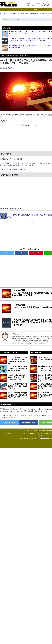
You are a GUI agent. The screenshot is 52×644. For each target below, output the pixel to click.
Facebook (21, 253)
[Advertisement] (26, 270)
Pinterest (36, 253)
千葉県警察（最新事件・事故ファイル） (17, 169)
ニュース (35, 10)
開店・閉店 (21, 10)
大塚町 (9, 69)
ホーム (7, 10)
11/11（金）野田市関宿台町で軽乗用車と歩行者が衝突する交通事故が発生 (18, 386)
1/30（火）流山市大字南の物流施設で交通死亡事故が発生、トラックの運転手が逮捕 (17, 377)
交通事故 (5, 69)
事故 (14, 13)
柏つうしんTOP (3, 13)
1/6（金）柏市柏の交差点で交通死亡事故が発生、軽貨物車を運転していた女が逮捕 (18, 395)
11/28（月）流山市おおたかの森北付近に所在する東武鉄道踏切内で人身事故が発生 (18, 368)
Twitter (7, 253)
